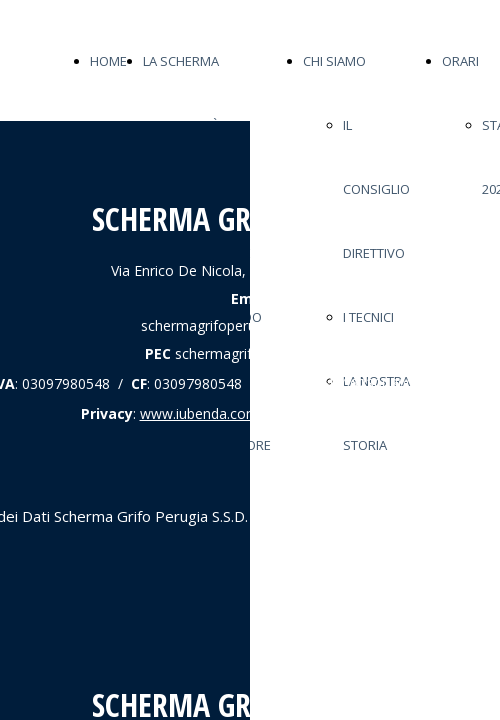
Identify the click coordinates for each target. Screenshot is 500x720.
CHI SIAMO (334, 61)
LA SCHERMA (181, 61)
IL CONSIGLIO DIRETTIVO (376, 189)
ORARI (460, 61)
